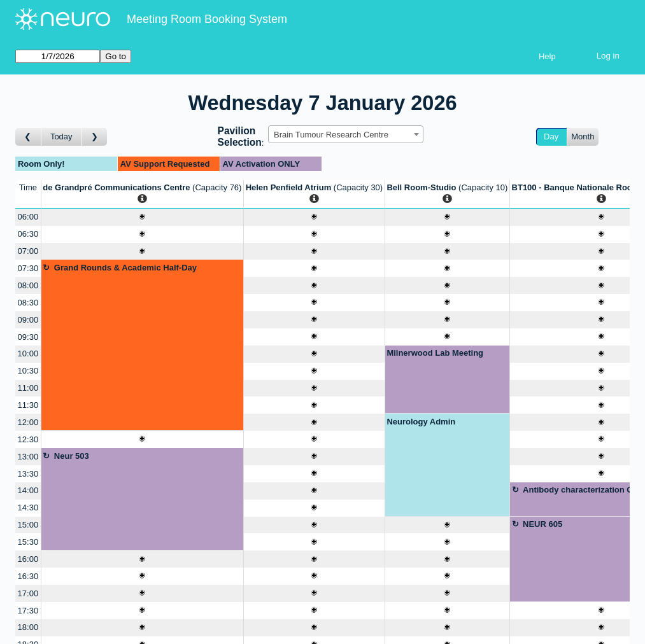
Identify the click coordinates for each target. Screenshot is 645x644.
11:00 (28, 388)
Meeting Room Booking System (207, 19)
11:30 (28, 405)
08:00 (28, 285)
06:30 (28, 234)
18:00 (28, 627)
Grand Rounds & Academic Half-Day (125, 268)
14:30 (28, 507)
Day (551, 136)
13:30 (28, 474)
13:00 (28, 457)
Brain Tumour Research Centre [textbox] (331, 135)
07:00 (28, 251)
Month (583, 136)
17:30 (28, 611)
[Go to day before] (28, 137)
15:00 (28, 525)
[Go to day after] (95, 137)
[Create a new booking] (142, 217)
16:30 (28, 576)
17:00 (28, 593)
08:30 (28, 303)
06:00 (28, 217)
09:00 (28, 320)
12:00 (28, 422)
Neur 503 (72, 456)
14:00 (28, 490)
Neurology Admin (421, 422)
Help (547, 56)
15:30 (28, 542)
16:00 (28, 559)
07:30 (28, 268)
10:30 (28, 371)
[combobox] (346, 134)
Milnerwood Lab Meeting (435, 353)
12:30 (28, 439)
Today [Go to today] (61, 136)
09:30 (28, 337)
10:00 (28, 353)
